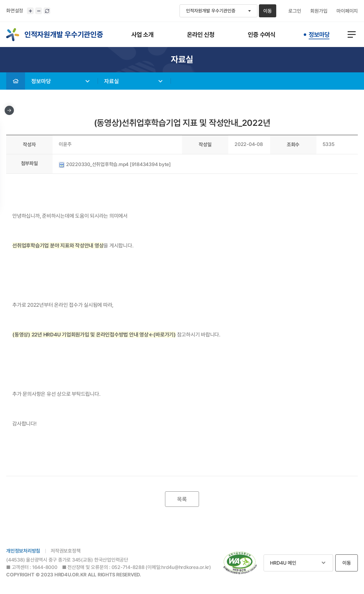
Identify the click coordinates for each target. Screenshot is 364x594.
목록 (182, 499)
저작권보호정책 (66, 551)
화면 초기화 (47, 11)
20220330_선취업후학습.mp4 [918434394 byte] (115, 164)
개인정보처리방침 (23, 551)
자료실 (112, 81)
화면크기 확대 (30, 11)
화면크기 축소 (39, 11)
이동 (268, 11)
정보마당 (41, 81)
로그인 (295, 11)
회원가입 (319, 11)
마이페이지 (347, 11)
